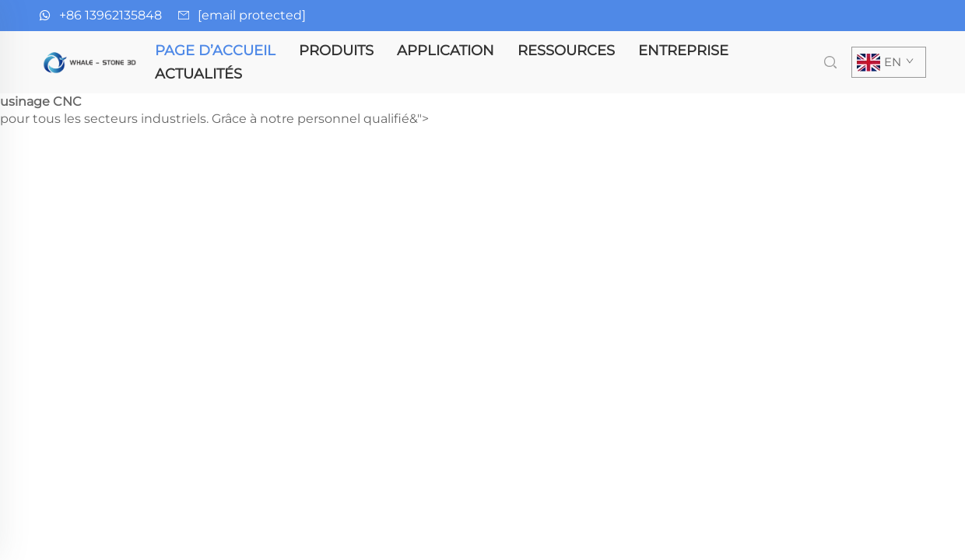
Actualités (198, 74)
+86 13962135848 (111, 15)
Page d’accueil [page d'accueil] (215, 51)
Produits (336, 51)
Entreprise (683, 51)
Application (446, 51)
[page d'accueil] (91, 61)
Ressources (566, 51)
